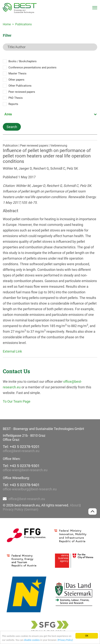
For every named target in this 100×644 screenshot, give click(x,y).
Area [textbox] (8, 114)
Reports (13, 104)
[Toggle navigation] (95, 8)
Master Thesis (17, 73)
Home (7, 24)
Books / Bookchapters (23, 61)
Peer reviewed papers (22, 92)
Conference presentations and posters (32, 67)
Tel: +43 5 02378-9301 (21, 466)
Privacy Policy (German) (21, 509)
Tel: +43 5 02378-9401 (21, 485)
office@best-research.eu (21, 451)
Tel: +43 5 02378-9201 (21, 447)
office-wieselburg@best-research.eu (30, 489)
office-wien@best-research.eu (25, 470)
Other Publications (20, 86)
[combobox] (50, 114)
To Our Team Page (17, 401)
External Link (12, 351)
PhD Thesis (16, 98)
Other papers (16, 80)
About (74, 505)
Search (12, 127)
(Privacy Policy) (65, 640)
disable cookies (32, 640)
